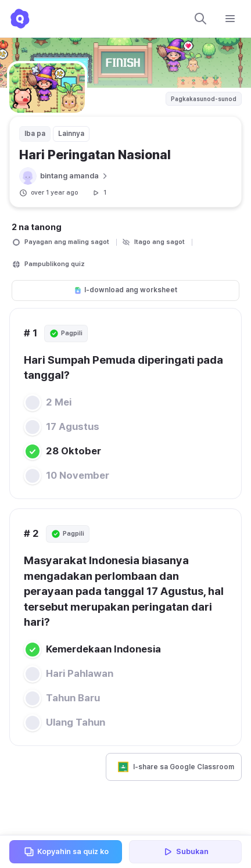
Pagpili (66, 333)
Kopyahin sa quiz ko (66, 852)
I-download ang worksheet (125, 290)
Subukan (185, 852)
